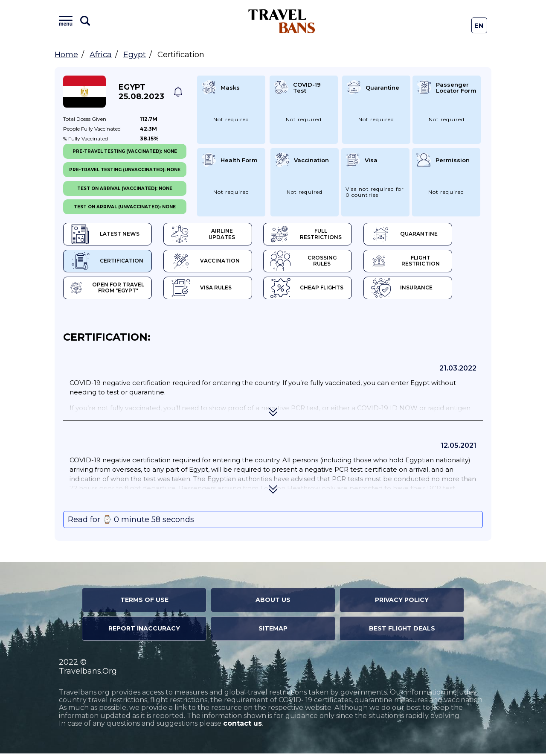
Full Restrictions (324, 235)
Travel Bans (282, 21)
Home (66, 55)
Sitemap (273, 631)
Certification (107, 263)
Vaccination (213, 263)
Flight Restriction (431, 263)
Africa (101, 55)
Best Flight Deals (402, 631)
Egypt (135, 55)
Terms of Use (144, 603)
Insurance (425, 290)
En (479, 26)
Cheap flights (323, 290)
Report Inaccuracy (144, 631)
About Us (273, 603)
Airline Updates (218, 235)
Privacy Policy (402, 603)
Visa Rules (209, 290)
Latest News (105, 235)
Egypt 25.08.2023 (141, 92)
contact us (243, 726)
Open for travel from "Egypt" (109, 290)
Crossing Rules (325, 263)
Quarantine (428, 235)
